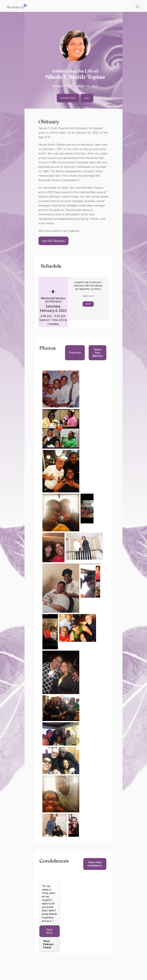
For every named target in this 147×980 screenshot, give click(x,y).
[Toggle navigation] (138, 6)
